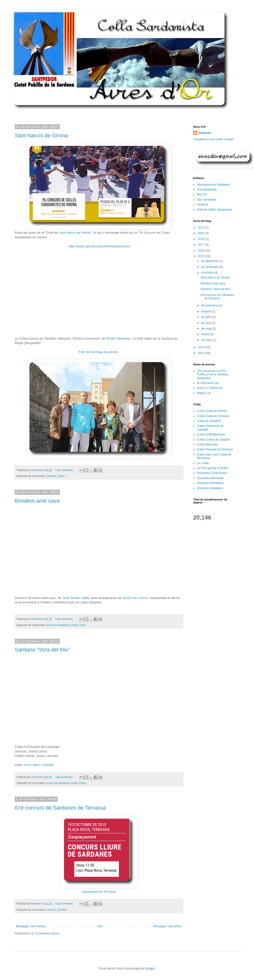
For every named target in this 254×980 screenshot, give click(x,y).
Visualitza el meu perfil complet (213, 139)
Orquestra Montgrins (210, 483)
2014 (202, 347)
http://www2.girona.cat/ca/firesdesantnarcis (99, 246)
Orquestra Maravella (210, 478)
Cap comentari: (65, 470)
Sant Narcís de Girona (41, 135)
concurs (51, 910)
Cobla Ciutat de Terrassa (213, 416)
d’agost (206, 311)
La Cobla (203, 463)
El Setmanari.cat (208, 383)
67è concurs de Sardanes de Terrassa (60, 808)
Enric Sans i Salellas (39, 765)
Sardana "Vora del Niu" (42, 650)
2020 (202, 233)
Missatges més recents (31, 926)
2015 (202, 256)
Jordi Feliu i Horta (135, 598)
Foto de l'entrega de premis (99, 352)
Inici (100, 926)
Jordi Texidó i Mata (76, 598)
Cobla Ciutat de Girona (212, 411)
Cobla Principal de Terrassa (215, 449)
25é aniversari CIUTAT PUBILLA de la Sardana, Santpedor (213, 375)
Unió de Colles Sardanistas (215, 210)
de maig (207, 329)
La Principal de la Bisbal (213, 468)
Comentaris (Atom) (47, 933)
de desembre (210, 261)
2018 (202, 239)
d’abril (206, 334)
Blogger (150, 968)
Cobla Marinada (207, 445)
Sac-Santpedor (207, 200)
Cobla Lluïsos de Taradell (213, 440)
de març (207, 340)
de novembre (210, 267)
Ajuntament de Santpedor (214, 185)
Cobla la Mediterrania (211, 434)
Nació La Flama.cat (210, 388)
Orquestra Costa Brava (212, 473)
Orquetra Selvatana (210, 488)
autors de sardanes (58, 625)
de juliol (207, 317)
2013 (202, 353)
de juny (206, 323)
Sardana (202, 204)
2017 (202, 245)
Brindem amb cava (37, 501)
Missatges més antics (168, 926)
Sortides (51, 476)
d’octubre (208, 273)
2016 (202, 251)
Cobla (74, 625)
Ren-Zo (202, 194)
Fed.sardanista (207, 190)
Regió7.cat (204, 393)
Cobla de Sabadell (209, 421)
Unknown (205, 133)
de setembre (210, 305)
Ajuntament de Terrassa (99, 892)
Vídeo (61, 476)
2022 (202, 228)
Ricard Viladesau (118, 338)
